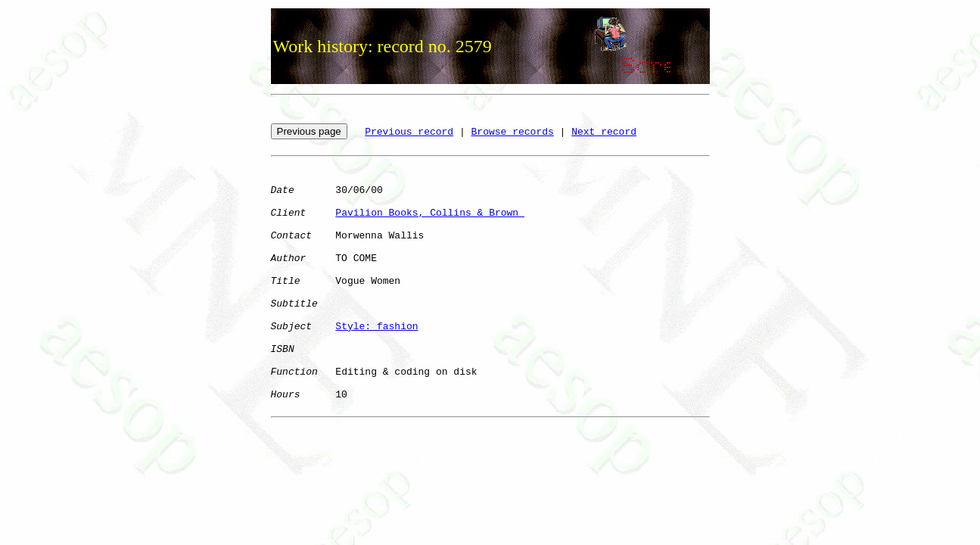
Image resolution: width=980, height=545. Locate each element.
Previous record (409, 132)
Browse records (513, 132)
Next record (604, 132)
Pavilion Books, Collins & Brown (430, 213)
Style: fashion (376, 327)
